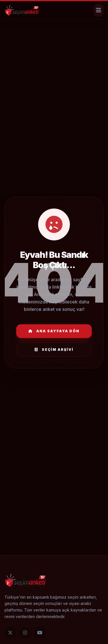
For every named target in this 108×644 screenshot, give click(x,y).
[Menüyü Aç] (99, 10)
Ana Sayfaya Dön (54, 331)
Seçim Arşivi (54, 350)
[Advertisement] (53, 39)
